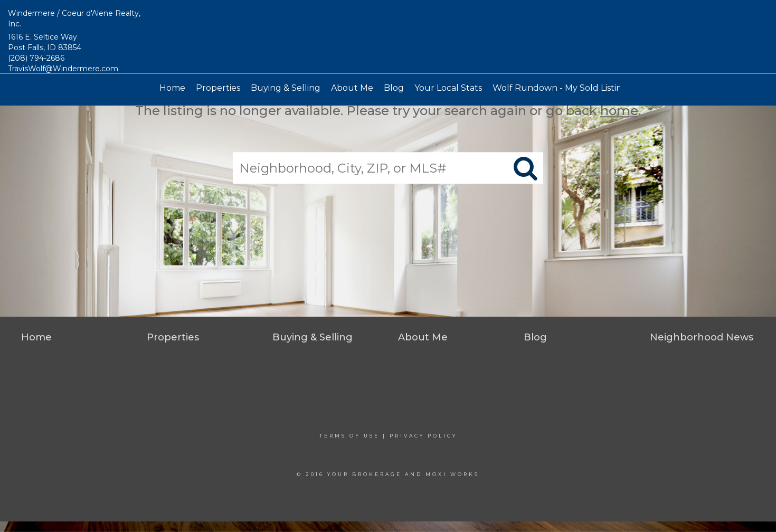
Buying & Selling (286, 88)
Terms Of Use (349, 436)
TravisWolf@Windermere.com (63, 69)
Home (172, 88)
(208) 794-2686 (36, 58)
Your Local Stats (448, 88)
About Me (352, 88)
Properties (218, 88)
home (619, 111)
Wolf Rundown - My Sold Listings (562, 88)
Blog (394, 88)
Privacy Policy (423, 436)
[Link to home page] (388, 37)
